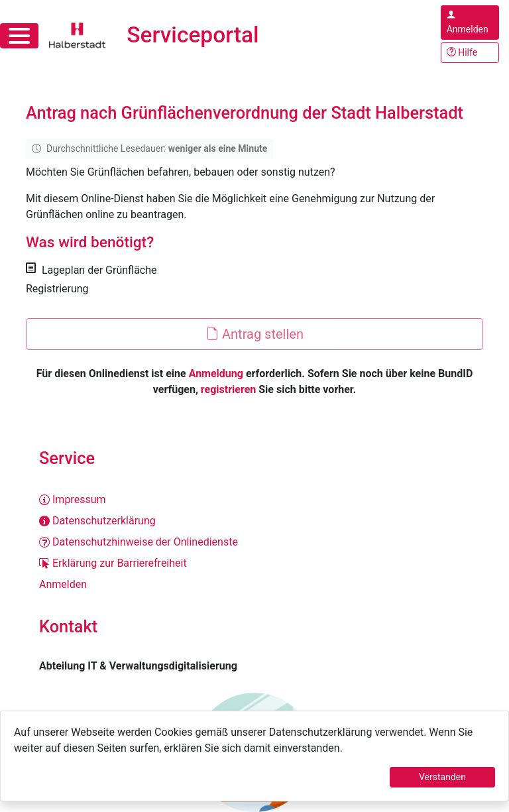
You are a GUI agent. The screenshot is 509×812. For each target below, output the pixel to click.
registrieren (228, 389)
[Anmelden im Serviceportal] (470, 23)
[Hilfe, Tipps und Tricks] (470, 53)
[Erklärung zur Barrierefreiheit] (254, 563)
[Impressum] (254, 500)
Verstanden (442, 777)
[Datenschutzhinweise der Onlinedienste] (254, 542)
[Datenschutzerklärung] (254, 521)
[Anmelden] (254, 585)
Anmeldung (216, 374)
